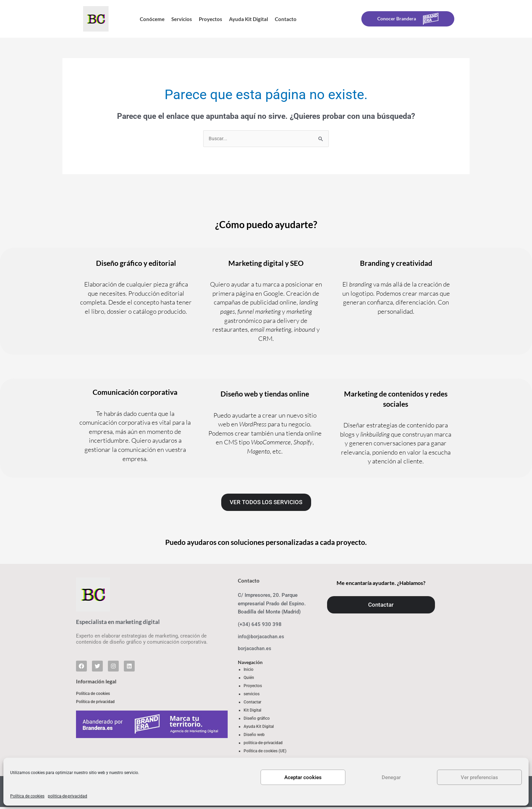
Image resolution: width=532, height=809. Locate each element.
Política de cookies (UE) (265, 753)
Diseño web (254, 736)
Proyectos (211, 19)
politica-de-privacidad (68, 796)
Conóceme (152, 19)
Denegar (391, 777)
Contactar (252, 704)
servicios (252, 696)
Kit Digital (252, 712)
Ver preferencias (479, 777)
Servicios (182, 19)
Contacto (286, 19)
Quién (249, 679)
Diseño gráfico (257, 720)
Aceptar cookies (303, 777)
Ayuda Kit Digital (249, 19)
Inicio (249, 671)
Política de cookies (27, 796)
